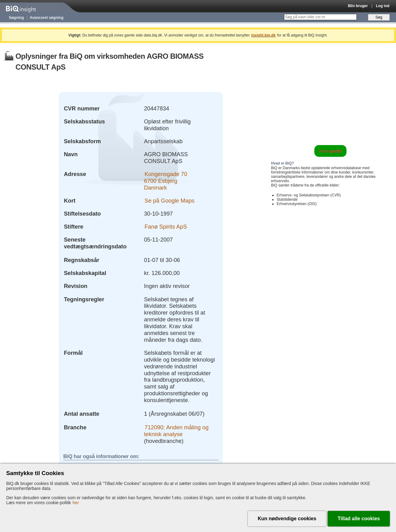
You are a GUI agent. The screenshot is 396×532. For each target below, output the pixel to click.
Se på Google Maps (169, 201)
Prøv (331, 151)
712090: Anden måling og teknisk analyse (176, 431)
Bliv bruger (358, 6)
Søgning (17, 18)
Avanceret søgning (47, 18)
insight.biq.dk (263, 35)
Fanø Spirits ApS (166, 227)
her (76, 503)
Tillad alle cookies (359, 519)
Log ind (383, 6)
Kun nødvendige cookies (287, 519)
